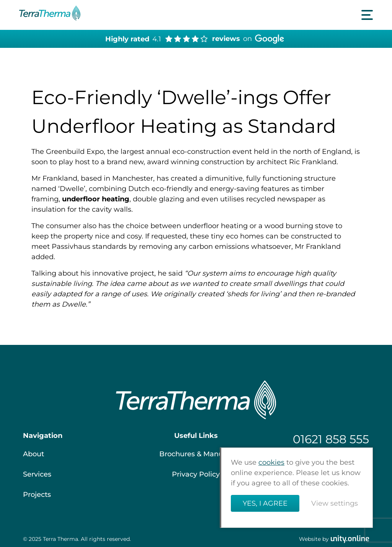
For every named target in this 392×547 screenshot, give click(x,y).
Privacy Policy (196, 474)
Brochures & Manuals (196, 454)
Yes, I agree (265, 503)
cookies (271, 462)
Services (37, 474)
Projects (37, 495)
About (33, 454)
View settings (335, 503)
